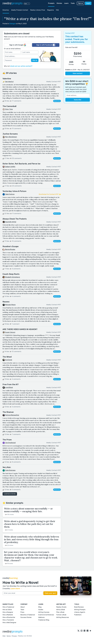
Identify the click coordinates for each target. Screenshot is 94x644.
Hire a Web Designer (9, 623)
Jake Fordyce (10, 194)
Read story (57, 101)
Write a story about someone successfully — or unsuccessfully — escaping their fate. (28, 510)
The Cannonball (9, 106)
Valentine (7, 79)
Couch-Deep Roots (11, 274)
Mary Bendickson (11, 137)
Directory (6, 10)
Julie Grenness (10, 470)
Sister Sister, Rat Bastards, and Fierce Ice (21, 164)
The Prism (7, 440)
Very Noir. (7, 467)
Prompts (51, 3)
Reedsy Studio (61, 607)
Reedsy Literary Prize (38, 10)
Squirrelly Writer (11, 222)
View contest (78, 73)
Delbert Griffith (10, 167)
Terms (9, 636)
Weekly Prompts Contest (20, 10)
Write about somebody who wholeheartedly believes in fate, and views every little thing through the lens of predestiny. (32, 539)
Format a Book (61, 615)
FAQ (57, 10)
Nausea (6, 302)
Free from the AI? (11, 384)
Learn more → (16, 589)
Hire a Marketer (8, 615)
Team (22, 610)
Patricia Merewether (12, 415)
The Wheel (7, 357)
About (23, 607)
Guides (41, 610)
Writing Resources (63, 617)
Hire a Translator (8, 620)
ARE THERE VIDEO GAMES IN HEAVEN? (20, 329)
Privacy (14, 636)
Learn (66, 3)
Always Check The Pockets (15, 219)
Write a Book (61, 610)
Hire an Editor (7, 610)
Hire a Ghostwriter (9, 617)
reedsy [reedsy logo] (13, 3)
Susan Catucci (10, 332)
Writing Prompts (80, 610)
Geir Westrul (9, 82)
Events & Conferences (46, 615)
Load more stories (10, 494)
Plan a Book (60, 612)
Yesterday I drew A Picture (14, 191)
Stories (59, 3)
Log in (88, 3)
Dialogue (13, 24)
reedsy (13, 632)
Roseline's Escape (11, 246)
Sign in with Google (18, 45)
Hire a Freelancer (8, 607)
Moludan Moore (10, 305)
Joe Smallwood (10, 443)
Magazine (50, 10)
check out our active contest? (21, 66)
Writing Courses (44, 612)
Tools (73, 3)
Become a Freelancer (28, 615)
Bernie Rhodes (10, 249)
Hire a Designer (8, 612)
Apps (27, 4)
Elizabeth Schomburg (13, 277)
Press (22, 612)
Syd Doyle (9, 360)
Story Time (9, 109)
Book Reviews (79, 607)
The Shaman (8, 412)
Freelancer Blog (44, 620)
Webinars (41, 617)
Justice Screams (10, 134)
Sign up (81, 3)
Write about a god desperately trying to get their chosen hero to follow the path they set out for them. (30, 524)
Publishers (78, 615)
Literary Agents (80, 612)
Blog (40, 607)
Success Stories (26, 617)
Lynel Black (9, 387)
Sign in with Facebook (46, 45)
